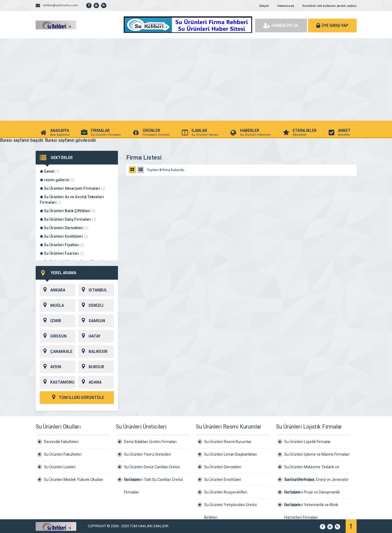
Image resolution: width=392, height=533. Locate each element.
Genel (50, 171)
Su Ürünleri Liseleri (60, 467)
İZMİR (50, 321)
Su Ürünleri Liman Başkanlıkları (231, 454)
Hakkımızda (286, 6)
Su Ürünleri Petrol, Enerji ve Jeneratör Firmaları (316, 482)
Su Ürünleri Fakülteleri (63, 454)
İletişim (264, 6)
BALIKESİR (93, 351)
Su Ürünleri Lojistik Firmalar (308, 442)
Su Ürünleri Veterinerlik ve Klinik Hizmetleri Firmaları (311, 507)
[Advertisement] (196, 80)
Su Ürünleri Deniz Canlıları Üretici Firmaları (152, 469)
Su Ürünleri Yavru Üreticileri (147, 454)
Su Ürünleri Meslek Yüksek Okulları (74, 480)
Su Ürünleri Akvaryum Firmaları (72, 188)
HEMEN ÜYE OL (281, 25)
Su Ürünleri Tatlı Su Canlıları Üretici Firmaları (153, 482)
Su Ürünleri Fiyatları (62, 245)
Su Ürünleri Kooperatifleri (226, 492)
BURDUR (91, 367)
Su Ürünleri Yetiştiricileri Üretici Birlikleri (230, 507)
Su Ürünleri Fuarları (62, 253)
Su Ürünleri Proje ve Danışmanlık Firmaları (312, 494)
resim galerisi (57, 180)
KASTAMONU (57, 382)
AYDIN (50, 367)
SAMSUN (92, 321)
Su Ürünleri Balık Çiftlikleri (68, 211)
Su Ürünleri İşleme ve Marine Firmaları (317, 454)
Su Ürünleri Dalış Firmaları (68, 219)
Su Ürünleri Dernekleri (64, 228)
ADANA (90, 382)
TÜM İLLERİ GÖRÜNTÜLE (77, 398)
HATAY (89, 336)
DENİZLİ (91, 305)
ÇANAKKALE (56, 351)
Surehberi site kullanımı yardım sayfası (329, 6)
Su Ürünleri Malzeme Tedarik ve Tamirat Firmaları (312, 469)
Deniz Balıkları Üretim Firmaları (150, 442)
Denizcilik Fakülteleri (61, 442)
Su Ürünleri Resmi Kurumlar (228, 442)
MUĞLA (52, 305)
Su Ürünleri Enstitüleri (64, 236)
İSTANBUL (93, 290)
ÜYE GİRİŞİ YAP (332, 25)
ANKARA (53, 290)
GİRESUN (53, 336)
